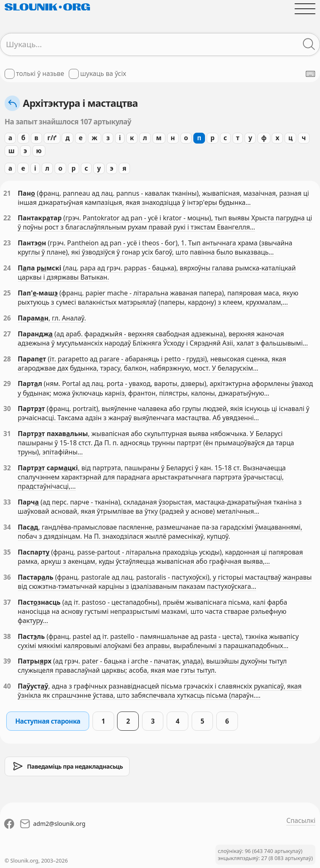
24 (7, 268)
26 (7, 318)
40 (7, 686)
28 (7, 359)
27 (7, 334)
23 (7, 243)
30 (7, 409)
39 (7, 661)
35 (7, 552)
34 (7, 527)
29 (7, 384)
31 (7, 434)
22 (7, 218)
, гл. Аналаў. (67, 318)
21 (7, 193)
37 (7, 602)
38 (7, 636)
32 (7, 468)
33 (7, 502)
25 (7, 293)
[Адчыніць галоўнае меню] (305, 9)
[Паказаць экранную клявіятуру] (310, 74)
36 (7, 577)
